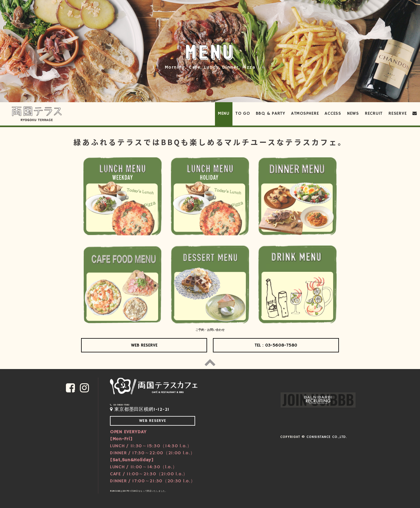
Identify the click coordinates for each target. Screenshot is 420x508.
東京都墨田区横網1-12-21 (140, 410)
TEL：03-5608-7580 (276, 345)
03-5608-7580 (120, 405)
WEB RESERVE (144, 345)
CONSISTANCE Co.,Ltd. (327, 437)
